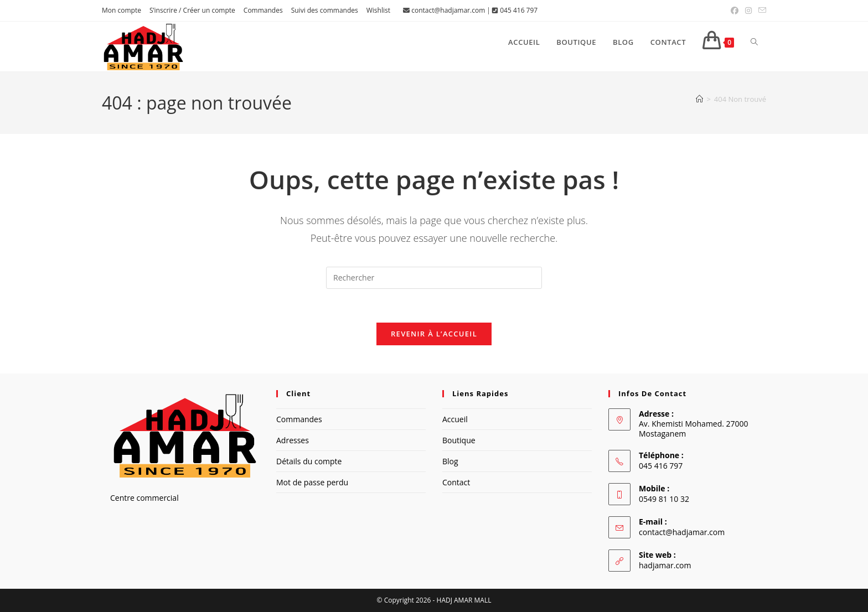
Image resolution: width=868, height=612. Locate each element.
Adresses (293, 440)
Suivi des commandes (325, 10)
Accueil (455, 419)
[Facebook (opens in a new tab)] (735, 11)
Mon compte (122, 10)
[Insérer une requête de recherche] (434, 278)
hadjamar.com (665, 565)
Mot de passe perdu (312, 482)
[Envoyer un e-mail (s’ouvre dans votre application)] (761, 11)
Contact (456, 482)
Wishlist (378, 10)
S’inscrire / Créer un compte (192, 10)
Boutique (459, 440)
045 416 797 (519, 10)
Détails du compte (309, 461)
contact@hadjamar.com (448, 10)
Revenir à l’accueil (434, 334)
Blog (450, 461)
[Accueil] (699, 99)
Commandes (263, 10)
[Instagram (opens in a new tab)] (748, 11)
